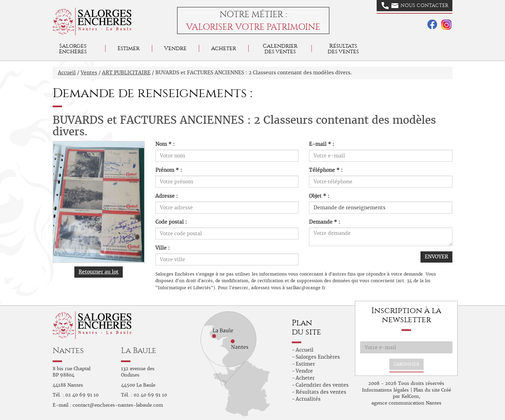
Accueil (67, 73)
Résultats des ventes (321, 392)
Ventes (89, 73)
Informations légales (385, 390)
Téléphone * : (326, 170)
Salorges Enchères (318, 357)
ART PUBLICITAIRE (126, 73)
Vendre (175, 48)
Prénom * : (169, 170)
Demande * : (325, 222)
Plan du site (427, 390)
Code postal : (171, 222)
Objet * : (319, 196)
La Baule (139, 350)
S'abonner (406, 364)
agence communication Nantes (406, 403)
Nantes (68, 350)
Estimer (129, 48)
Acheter (224, 48)
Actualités (308, 399)
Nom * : (165, 144)
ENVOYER (436, 257)
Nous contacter (415, 6)
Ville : (163, 248)
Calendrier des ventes (280, 49)
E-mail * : (322, 144)
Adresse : (167, 196)
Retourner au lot (99, 272)
